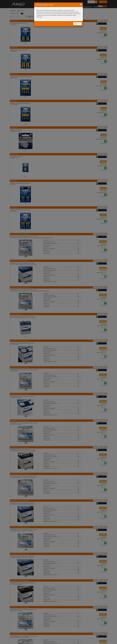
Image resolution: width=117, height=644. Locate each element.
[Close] (81, 4)
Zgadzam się (77, 24)
